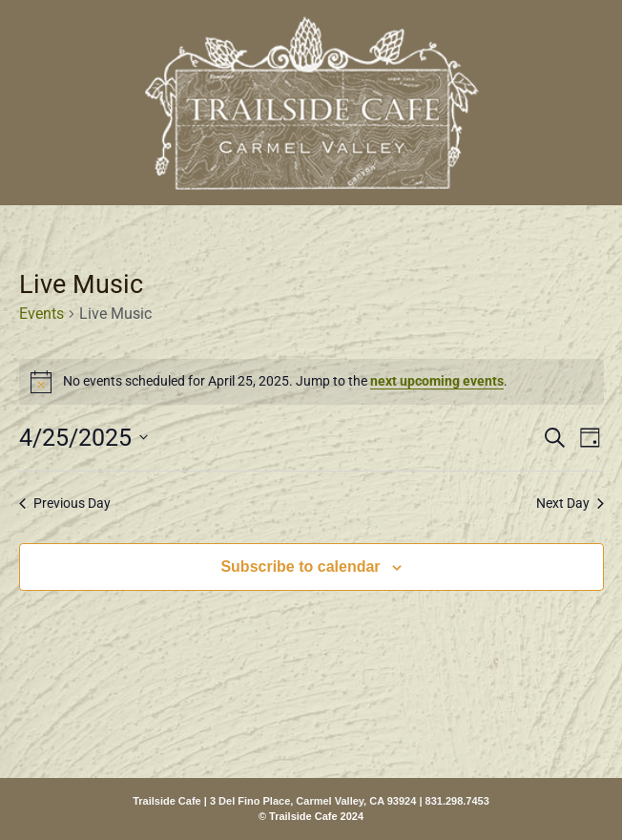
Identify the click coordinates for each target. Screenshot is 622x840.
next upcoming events (437, 381)
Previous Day (65, 503)
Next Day (570, 503)
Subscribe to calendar (300, 567)
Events (41, 314)
